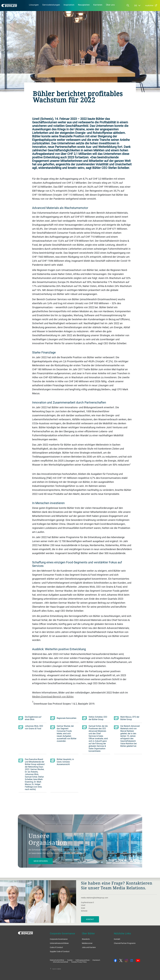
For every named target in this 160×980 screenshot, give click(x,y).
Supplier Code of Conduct (60, 951)
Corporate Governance (59, 939)
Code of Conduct (56, 947)
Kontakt (90, 919)
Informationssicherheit (60, 962)
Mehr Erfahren (41, 861)
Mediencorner (87, 943)
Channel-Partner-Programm (125, 943)
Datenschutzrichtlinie (57, 960)
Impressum (96, 960)
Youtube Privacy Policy (79, 962)
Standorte (86, 939)
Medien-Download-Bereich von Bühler (53, 697)
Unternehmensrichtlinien (59, 943)
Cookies (70, 960)
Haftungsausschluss (82, 960)
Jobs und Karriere (89, 947)
